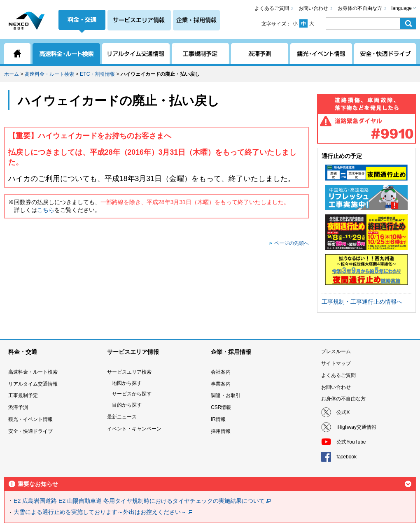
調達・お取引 (226, 395)
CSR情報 (221, 407)
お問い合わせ (313, 8)
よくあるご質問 (272, 8)
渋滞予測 (18, 407)
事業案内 (221, 384)
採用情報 (221, 431)
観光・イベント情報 (30, 419)
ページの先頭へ (292, 243)
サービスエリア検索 (129, 372)
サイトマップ (336, 363)
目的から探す (127, 405)
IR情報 (218, 419)
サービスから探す (132, 394)
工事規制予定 (23, 395)
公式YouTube (351, 442)
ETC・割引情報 (97, 74)
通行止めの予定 (342, 156)
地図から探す (127, 383)
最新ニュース (122, 417)
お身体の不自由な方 (360, 8)
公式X (343, 412)
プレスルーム (336, 351)
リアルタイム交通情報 (33, 384)
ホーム (12, 74)
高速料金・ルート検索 (49, 74)
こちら (46, 210)
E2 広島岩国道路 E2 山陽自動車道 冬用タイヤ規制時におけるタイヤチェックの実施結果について (139, 501)
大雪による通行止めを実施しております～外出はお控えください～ (100, 512)
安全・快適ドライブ (30, 431)
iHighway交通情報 (356, 427)
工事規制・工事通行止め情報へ (362, 302)
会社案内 (221, 372)
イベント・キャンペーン (134, 429)
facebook (346, 457)
